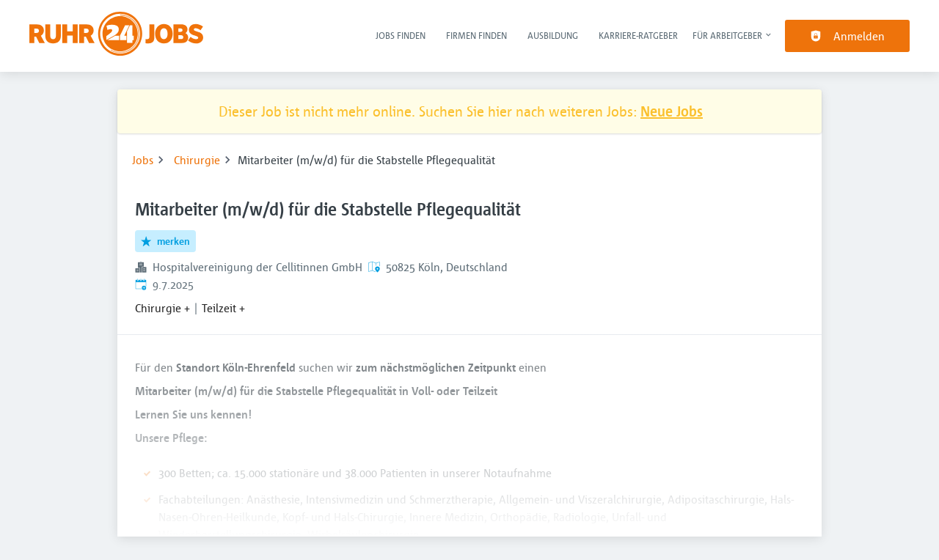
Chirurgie (197, 160)
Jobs (143, 160)
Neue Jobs (672, 111)
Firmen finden (476, 35)
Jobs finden (401, 35)
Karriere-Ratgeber (638, 35)
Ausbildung (553, 35)
